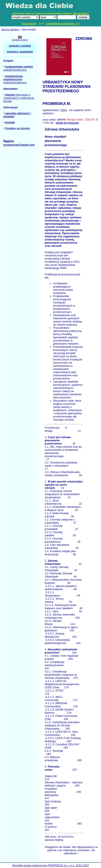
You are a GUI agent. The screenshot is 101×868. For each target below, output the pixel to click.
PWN (64, 110)
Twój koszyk (29, 24)
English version (20, 40)
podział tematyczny (15, 70)
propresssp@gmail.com (19, 145)
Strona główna (10, 29)
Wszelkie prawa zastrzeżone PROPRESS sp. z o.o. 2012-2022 (50, 865)
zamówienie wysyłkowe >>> (63, 24)
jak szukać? (81, 13)
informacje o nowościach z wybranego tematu (19, 98)
